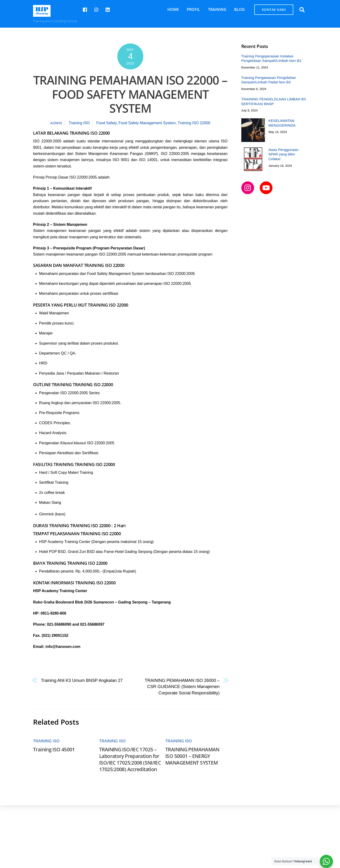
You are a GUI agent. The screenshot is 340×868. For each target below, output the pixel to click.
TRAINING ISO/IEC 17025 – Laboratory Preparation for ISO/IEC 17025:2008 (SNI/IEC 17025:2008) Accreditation (130, 759)
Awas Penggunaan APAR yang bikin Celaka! (283, 154)
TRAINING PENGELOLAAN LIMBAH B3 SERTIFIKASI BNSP (274, 101)
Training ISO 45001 (54, 749)
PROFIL (193, 9)
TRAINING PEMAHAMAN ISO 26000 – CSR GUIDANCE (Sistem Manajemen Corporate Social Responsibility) (182, 687)
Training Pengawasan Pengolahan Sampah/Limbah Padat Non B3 (269, 80)
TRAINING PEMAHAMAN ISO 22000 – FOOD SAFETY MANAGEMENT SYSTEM (130, 94)
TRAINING (217, 9)
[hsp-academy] (85, 9)
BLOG (240, 9)
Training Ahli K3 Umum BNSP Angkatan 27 (82, 680)
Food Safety (106, 123)
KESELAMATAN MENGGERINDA (282, 123)
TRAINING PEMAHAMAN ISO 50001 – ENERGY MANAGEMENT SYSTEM (192, 756)
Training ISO (79, 123)
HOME (173, 9)
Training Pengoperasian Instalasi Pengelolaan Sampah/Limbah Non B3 (271, 58)
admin (56, 123)
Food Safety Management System (147, 123)
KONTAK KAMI (274, 10)
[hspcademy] (97, 9)
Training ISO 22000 (194, 123)
